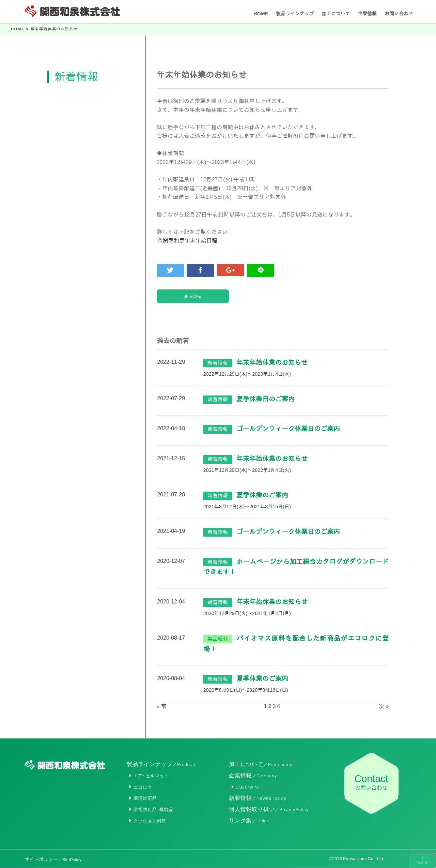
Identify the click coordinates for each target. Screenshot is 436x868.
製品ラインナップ (162, 764)
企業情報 (253, 775)
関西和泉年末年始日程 (190, 241)
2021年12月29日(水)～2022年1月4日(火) (247, 470)
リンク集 (248, 820)
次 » (384, 707)
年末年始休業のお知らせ (272, 363)
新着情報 (258, 798)
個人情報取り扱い (269, 809)
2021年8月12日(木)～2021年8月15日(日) (247, 507)
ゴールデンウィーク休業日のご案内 (288, 429)
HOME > (21, 29)
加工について (261, 764)
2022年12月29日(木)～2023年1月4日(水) (247, 374)
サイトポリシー (53, 859)
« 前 (162, 707)
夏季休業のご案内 (262, 496)
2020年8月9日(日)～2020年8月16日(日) (246, 690)
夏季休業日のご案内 (266, 399)
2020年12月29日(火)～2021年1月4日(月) (247, 614)
